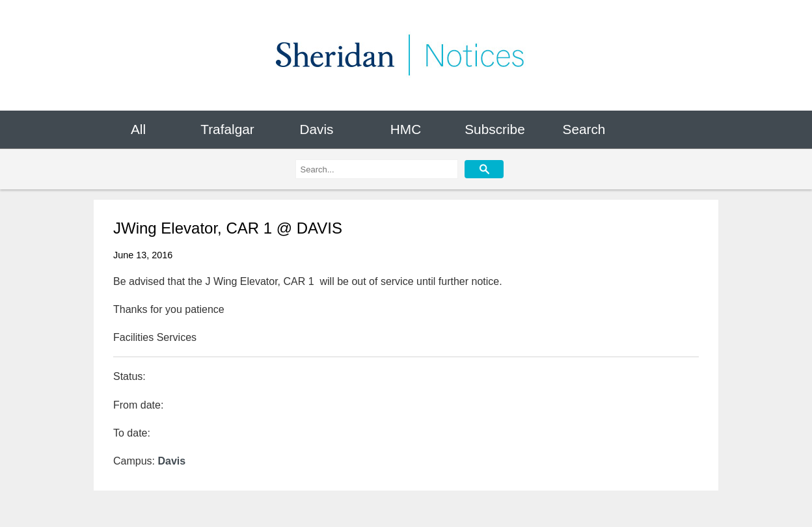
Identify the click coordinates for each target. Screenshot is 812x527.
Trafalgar (227, 129)
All (138, 129)
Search (584, 129)
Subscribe (494, 129)
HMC (406, 129)
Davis (316, 129)
